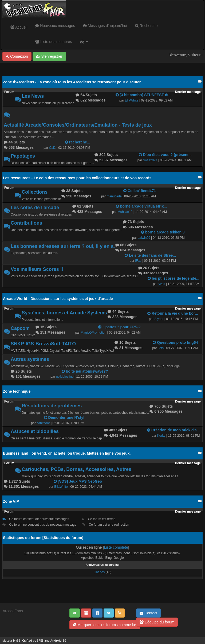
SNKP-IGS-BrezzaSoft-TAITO (43, 344)
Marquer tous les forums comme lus (105, 625)
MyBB (17, 641)
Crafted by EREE (33, 641)
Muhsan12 (125, 212)
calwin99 (144, 238)
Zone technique (17, 391)
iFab (138, 261)
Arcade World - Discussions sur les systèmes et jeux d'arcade (58, 299)
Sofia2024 (150, 160)
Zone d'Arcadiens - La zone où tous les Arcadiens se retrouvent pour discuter (72, 82)
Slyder (159, 319)
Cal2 (52, 148)
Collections (35, 192)
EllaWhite (132, 100)
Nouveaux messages (55, 26)
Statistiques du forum (63, 538)
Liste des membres (54, 42)
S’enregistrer (49, 56)
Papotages (23, 156)
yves (162, 284)
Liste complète (116, 547)
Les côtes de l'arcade (35, 208)
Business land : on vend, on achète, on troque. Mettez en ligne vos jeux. (67, 453)
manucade (114, 196)
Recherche (146, 26)
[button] (84, 42)
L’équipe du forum (157, 622)
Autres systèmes (30, 359)
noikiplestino (65, 377)
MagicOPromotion (93, 333)
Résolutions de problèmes (52, 406)
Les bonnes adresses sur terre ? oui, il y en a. (63, 246)
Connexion (17, 56)
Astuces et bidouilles (35, 431)
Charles (99, 572)
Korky (161, 436)
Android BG (58, 641)
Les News (33, 96)
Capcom (20, 328)
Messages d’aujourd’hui (105, 26)
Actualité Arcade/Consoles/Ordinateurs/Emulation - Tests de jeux (78, 125)
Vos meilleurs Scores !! (37, 269)
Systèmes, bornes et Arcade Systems (64, 313)
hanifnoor (43, 423)
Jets (161, 348)
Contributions (26, 223)
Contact (148, 613)
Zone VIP (11, 501)
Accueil (19, 27)
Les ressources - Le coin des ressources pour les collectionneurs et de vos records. (78, 178)
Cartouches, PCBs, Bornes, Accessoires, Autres (76, 469)
